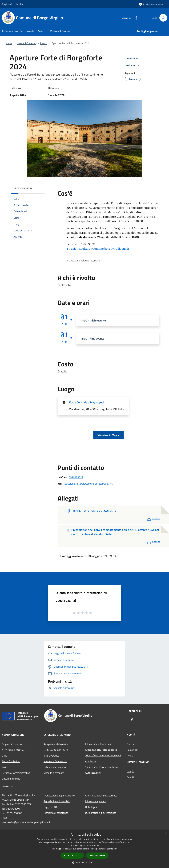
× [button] (165, 833)
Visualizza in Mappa (109, 435)
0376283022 (76, 477)
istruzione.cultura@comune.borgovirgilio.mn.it (98, 249)
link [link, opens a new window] (115, 849)
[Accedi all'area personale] (151, 4)
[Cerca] (163, 18)
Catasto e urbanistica (55, 767)
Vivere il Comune (26, 43)
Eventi (44, 43)
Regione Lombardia (12, 4)
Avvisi (130, 756)
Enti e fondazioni (11, 761)
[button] (84, 863)
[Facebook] (135, 18)
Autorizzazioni (93, 773)
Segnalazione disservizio (57, 801)
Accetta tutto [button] (72, 855)
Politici (6, 767)
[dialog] (84, 849)
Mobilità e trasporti (54, 773)
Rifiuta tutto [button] (97, 855)
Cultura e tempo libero (56, 750)
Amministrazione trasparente (101, 795)
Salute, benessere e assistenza (102, 767)
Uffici (5, 756)
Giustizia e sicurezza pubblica (101, 750)
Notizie (131, 744)
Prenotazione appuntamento (59, 795)
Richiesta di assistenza (56, 813)
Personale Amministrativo (16, 773)
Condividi (133, 59)
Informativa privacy (96, 801)
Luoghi (130, 771)
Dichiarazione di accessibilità (101, 813)
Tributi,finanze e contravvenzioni (103, 755)
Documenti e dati (11, 779)
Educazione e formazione (99, 744)
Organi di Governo (12, 744)
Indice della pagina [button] (23, 188)
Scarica (153, 518)
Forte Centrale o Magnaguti (86, 402)
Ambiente (90, 761)
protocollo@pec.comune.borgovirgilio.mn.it (26, 822)
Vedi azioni (133, 65)
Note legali (91, 807)
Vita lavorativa (51, 756)
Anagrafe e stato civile (56, 744)
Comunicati (133, 750)
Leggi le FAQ (50, 807)
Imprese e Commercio (55, 761)
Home (9, 43)
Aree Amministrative (13, 750)
